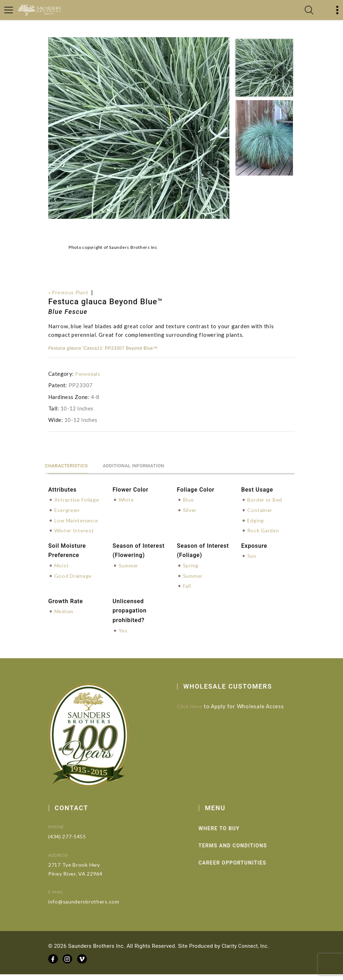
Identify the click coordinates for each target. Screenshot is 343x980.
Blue (189, 499)
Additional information (148, 464)
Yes (123, 637)
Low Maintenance (77, 528)
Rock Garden (264, 529)
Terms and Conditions (245, 852)
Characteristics (71, 464)
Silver (191, 509)
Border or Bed (266, 499)
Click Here (195, 713)
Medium (65, 618)
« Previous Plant (70, 292)
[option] (139, 128)
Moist (62, 572)
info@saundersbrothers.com (94, 907)
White (127, 499)
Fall (188, 592)
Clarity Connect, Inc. (247, 952)
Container (260, 509)
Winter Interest (75, 538)
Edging (257, 519)
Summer (129, 572)
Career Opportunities (245, 869)
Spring (192, 572)
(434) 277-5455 (78, 843)
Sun (252, 563)
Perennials (88, 373)
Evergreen (68, 518)
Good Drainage (74, 582)
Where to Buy (232, 835)
